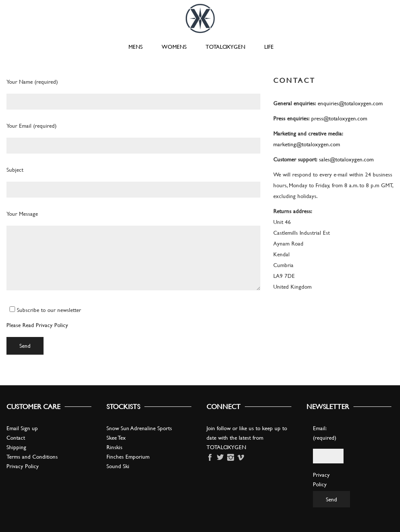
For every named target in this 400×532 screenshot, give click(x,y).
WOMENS (174, 47)
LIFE (269, 47)
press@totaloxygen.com (339, 118)
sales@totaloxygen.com (346, 159)
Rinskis (114, 447)
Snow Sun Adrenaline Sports (139, 428)
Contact (16, 438)
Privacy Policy (23, 466)
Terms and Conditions (32, 456)
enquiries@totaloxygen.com (350, 103)
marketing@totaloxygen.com (307, 144)
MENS (136, 47)
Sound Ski (118, 466)
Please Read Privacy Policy (37, 325)
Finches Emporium (128, 456)
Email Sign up (22, 428)
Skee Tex (116, 438)
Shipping (16, 447)
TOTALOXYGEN (225, 47)
